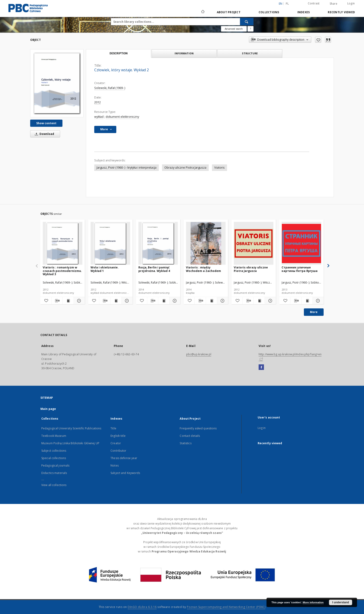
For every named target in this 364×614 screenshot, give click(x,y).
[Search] (247, 22)
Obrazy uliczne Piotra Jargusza (185, 168)
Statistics (185, 443)
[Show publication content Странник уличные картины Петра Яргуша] (307, 301)
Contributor (118, 451)
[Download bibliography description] (57, 301)
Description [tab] (119, 53)
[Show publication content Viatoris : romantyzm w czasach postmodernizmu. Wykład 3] (68, 301)
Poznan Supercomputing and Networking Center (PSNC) (226, 607)
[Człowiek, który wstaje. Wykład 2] (57, 83)
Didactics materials (54, 473)
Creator (116, 443)
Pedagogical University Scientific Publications (71, 428)
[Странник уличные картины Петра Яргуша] (301, 243)
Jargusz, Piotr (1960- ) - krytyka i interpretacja (127, 168)
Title (113, 428)
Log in (262, 428)
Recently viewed (341, 12)
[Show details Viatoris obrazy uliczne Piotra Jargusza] (270, 301)
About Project (229, 12)
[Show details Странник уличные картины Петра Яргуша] (317, 301)
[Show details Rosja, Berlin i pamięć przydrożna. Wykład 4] (174, 301)
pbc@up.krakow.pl (199, 354)
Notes (115, 465)
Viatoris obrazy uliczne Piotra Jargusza (251, 269)
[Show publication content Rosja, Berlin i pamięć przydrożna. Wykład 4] (164, 301)
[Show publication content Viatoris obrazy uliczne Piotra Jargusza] (259, 301)
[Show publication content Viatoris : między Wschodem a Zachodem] (211, 301)
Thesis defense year (124, 458)
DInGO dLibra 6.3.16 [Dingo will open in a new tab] (142, 607)
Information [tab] (184, 53)
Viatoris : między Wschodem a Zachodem (203, 269)
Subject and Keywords (125, 473)
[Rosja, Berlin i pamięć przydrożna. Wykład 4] (158, 243)
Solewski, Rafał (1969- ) (110, 88)
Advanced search (234, 29)
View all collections (54, 485)
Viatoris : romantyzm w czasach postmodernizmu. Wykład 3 (62, 271)
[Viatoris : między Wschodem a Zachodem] (206, 243)
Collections (269, 12)
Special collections (54, 458)
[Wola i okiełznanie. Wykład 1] (110, 243)
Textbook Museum (54, 436)
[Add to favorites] (318, 40)
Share (333, 4)
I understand (341, 602)
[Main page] (203, 12)
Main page (48, 409)
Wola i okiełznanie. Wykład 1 (105, 269)
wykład (99, 117)
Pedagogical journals (55, 465)
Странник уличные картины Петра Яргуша (300, 269)
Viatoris (219, 168)
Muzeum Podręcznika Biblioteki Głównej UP (70, 443)
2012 (97, 102)
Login (351, 3)
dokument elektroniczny (122, 117)
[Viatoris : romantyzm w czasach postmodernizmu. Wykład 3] (63, 243)
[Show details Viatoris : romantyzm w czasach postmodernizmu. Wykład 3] (79, 301)
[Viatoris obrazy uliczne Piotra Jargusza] (254, 243)
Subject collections (54, 451)
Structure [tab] (250, 53)
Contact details (190, 436)
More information (313, 602)
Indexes (304, 12)
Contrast (314, 3)
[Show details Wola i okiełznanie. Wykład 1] (126, 301)
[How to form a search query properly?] (250, 29)
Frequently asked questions (198, 428)
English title (118, 436)
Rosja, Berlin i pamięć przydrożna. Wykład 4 (154, 269)
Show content (46, 123)
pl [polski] (287, 4)
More (314, 312)
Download (44, 134)
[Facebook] (261, 367)
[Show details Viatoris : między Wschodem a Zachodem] (222, 301)
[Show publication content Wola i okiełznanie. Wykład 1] (116, 301)
